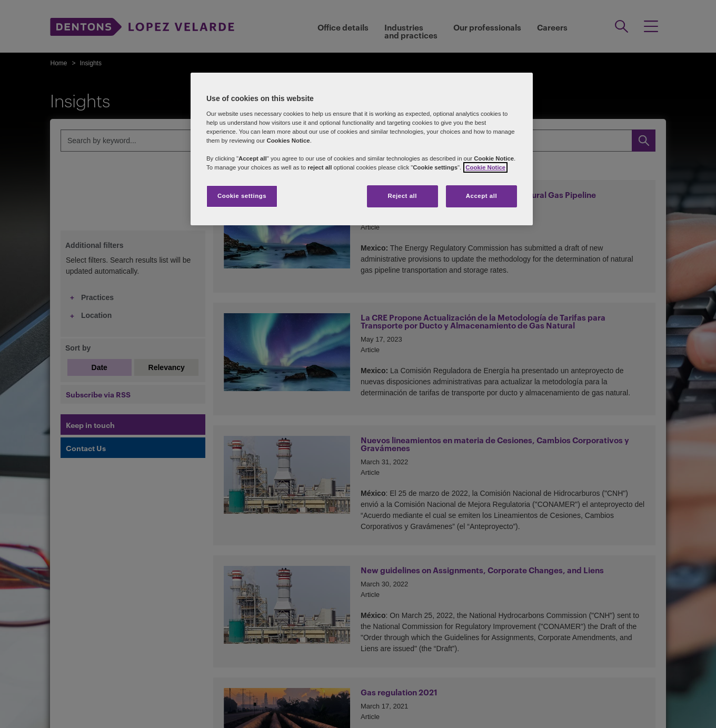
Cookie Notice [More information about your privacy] (485, 167)
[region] (362, 149)
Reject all (402, 196)
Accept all (481, 196)
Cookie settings (242, 196)
